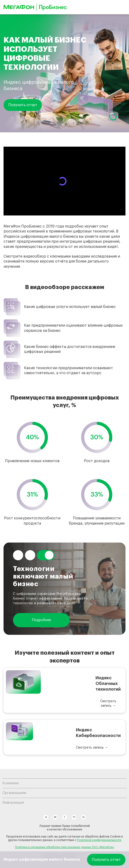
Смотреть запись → (108, 704)
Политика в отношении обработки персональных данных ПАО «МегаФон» (64, 847)
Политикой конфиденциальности (99, 840)
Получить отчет (23, 105)
